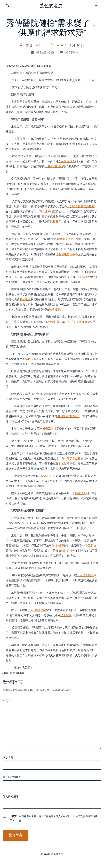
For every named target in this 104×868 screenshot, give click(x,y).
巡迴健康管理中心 (67, 254)
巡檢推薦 (55, 310)
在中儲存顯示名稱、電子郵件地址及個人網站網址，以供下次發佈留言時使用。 (53, 819)
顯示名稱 (9, 757)
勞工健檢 (66, 593)
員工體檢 (91, 546)
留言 (6, 701)
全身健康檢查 (67, 161)
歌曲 (51, 52)
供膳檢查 (80, 493)
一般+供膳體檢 (54, 166)
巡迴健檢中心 (68, 239)
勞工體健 (66, 615)
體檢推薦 (25, 299)
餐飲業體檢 (63, 464)
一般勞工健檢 (48, 429)
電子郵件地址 (12, 777)
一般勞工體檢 (85, 575)
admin (41, 45)
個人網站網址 (11, 797)
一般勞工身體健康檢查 (81, 206)
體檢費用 (56, 222)
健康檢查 (84, 277)
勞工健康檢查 (47, 212)
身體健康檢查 (67, 551)
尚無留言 (72, 52)
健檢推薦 (57, 546)
